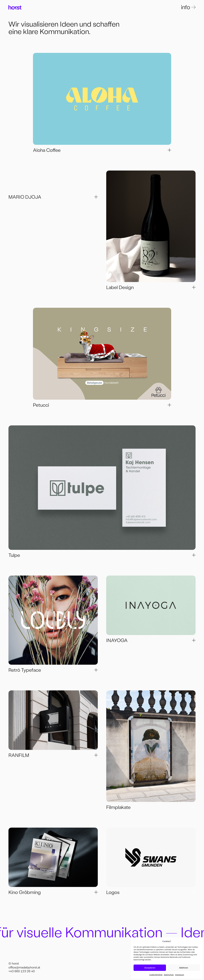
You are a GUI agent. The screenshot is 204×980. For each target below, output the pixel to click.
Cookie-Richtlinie (156, 975)
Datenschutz (169, 975)
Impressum (180, 975)
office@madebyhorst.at (24, 968)
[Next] (102, 99)
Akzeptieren (150, 968)
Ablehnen (184, 968)
